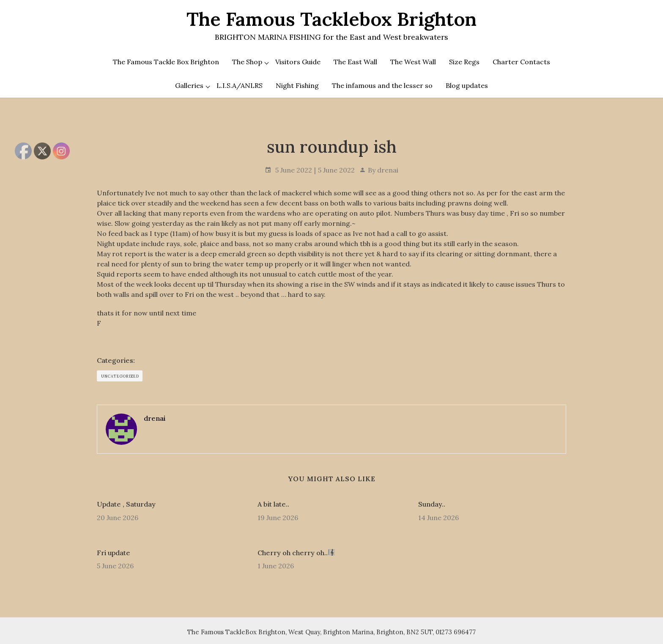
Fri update (114, 553)
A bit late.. (273, 504)
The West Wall (413, 62)
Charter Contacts (521, 62)
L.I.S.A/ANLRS (240, 85)
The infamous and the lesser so (382, 85)
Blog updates (467, 85)
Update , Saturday (126, 504)
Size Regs (464, 62)
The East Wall (355, 62)
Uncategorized (120, 376)
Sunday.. (432, 504)
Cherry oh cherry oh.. (296, 553)
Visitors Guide (298, 62)
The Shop (247, 62)
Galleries (189, 85)
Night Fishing (297, 85)
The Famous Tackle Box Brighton (166, 62)
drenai (388, 170)
